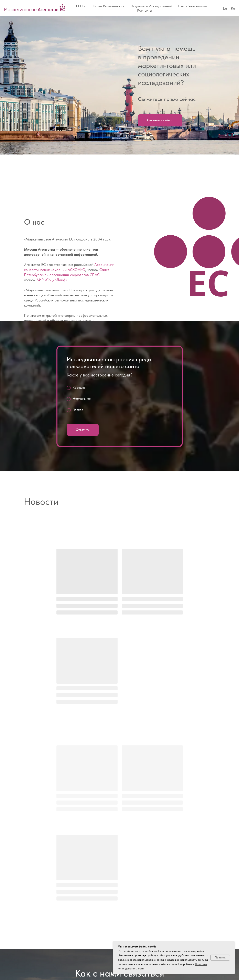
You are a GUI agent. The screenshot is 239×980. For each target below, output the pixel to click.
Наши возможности (109, 6)
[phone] (34, 897)
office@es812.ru (46, 874)
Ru (233, 8)
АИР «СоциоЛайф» (52, 280)
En (225, 8)
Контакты (145, 10)
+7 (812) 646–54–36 (53, 846)
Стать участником (193, 6)
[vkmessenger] (27, 897)
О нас (81, 6)
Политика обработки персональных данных (47, 968)
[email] (42, 897)
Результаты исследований (151, 6)
